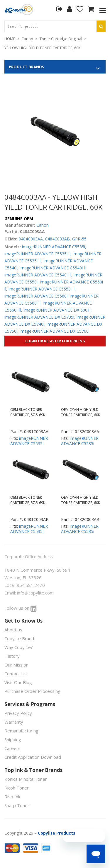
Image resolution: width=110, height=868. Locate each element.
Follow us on (21, 608)
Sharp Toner (17, 805)
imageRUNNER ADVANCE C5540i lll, (38, 275)
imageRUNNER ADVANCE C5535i (29, 441)
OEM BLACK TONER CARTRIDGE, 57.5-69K (28, 412)
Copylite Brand (19, 638)
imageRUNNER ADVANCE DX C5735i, (40, 317)
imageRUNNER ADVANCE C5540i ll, (53, 268)
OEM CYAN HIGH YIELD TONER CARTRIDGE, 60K (81, 412)
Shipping (13, 739)
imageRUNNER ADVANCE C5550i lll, (43, 289)
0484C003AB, (58, 239)
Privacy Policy (18, 713)
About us (13, 630)
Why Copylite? (19, 647)
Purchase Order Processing (32, 691)
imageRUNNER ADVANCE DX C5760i (55, 331)
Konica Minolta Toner (26, 779)
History (12, 656)
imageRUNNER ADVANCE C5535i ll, (38, 254)
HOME (10, 39)
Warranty (14, 722)
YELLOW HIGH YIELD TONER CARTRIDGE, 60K (43, 48)
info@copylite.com (35, 593)
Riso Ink (12, 797)
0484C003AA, (31, 239)
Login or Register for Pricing (55, 341)
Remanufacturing (21, 731)
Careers (12, 748)
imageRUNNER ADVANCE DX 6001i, (58, 310)
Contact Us (16, 674)
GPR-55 (79, 239)
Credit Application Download (33, 757)
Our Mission (16, 665)
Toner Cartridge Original (61, 39)
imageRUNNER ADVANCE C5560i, (37, 296)
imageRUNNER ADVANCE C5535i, (54, 247)
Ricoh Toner (17, 788)
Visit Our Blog (18, 682)
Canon (27, 39)
